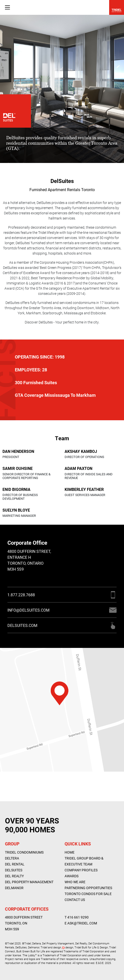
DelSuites (14, 870)
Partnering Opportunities (88, 888)
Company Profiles (81, 870)
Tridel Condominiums (24, 852)
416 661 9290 (78, 917)
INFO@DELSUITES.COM (28, 610)
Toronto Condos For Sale (88, 894)
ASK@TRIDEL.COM (82, 923)
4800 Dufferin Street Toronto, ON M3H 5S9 (24, 923)
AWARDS (72, 876)
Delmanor (14, 888)
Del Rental (15, 864)
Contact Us (75, 900)
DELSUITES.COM (22, 625)
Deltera (12, 858)
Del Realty (14, 876)
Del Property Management (29, 882)
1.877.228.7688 (21, 595)
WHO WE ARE (75, 882)
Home (70, 852)
